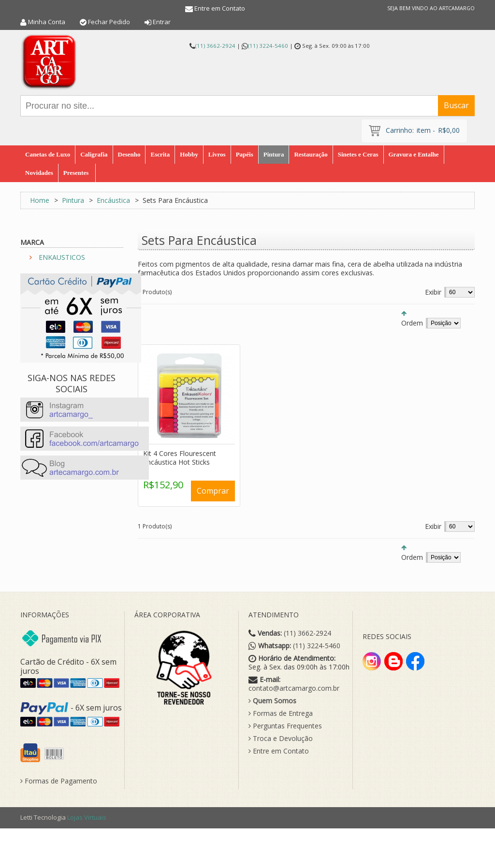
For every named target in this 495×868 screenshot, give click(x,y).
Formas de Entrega (281, 713)
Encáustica (113, 200)
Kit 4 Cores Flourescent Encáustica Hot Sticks (180, 458)
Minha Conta (47, 22)
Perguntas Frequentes (285, 726)
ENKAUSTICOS (62, 257)
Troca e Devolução (281, 739)
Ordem (412, 323)
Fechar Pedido (109, 22)
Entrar (162, 22)
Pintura (73, 200)
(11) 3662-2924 (215, 46)
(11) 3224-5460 (268, 46)
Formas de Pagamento (59, 781)
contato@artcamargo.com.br (294, 688)
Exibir (433, 292)
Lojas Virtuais (87, 817)
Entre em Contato (220, 8)
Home (40, 200)
